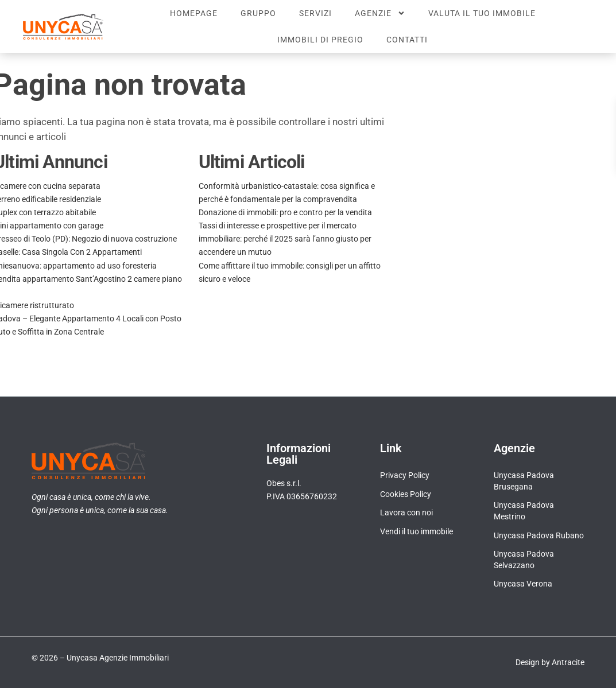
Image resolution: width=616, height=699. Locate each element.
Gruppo (258, 13)
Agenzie (380, 13)
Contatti (407, 40)
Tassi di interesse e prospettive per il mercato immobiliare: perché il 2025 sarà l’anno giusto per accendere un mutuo (285, 239)
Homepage (194, 13)
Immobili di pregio (320, 40)
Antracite (568, 662)
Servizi (315, 13)
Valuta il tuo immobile (482, 13)
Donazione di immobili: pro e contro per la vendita (285, 212)
